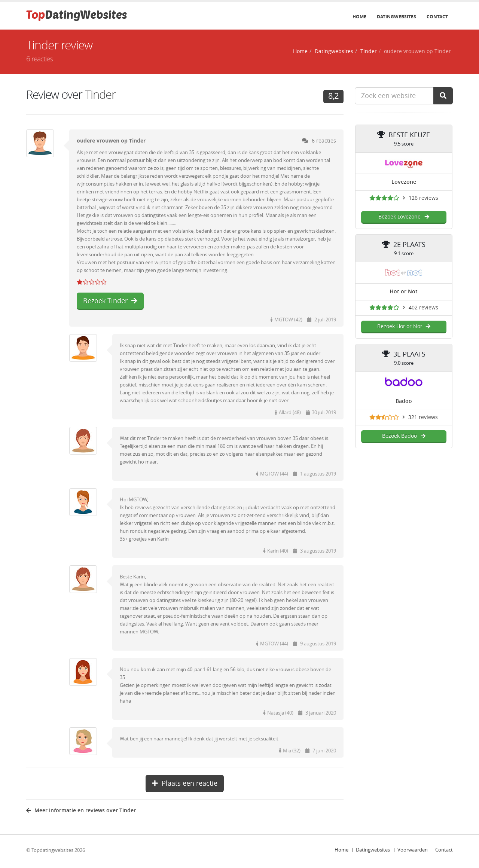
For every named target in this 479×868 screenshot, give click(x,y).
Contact (437, 17)
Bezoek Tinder (110, 301)
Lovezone (404, 182)
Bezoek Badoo (404, 436)
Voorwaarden (413, 850)
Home (359, 17)
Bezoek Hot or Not (404, 326)
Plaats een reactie (185, 783)
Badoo (404, 401)
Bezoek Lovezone (404, 217)
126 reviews (423, 198)
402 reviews (423, 308)
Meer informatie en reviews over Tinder (81, 811)
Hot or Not (404, 292)
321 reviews (423, 417)
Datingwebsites (396, 17)
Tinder (369, 51)
